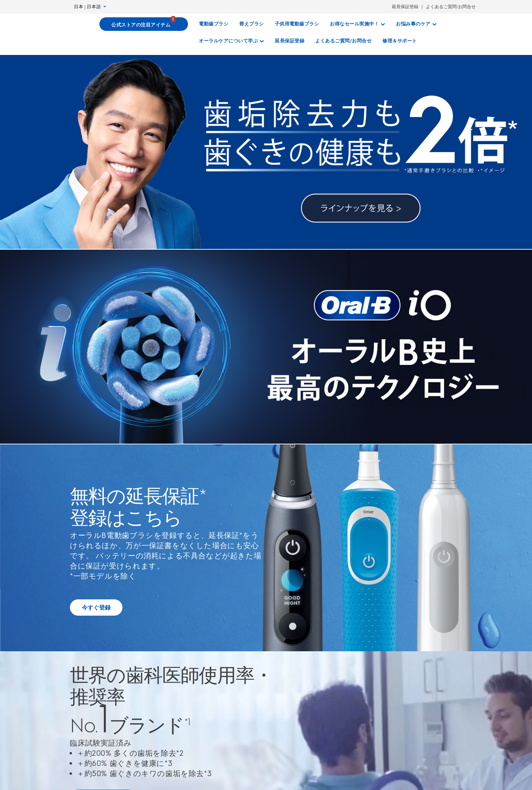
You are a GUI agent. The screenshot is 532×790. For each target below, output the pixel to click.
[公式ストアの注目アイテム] (144, 24)
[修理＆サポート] (400, 41)
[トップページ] (73, 25)
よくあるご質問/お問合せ (451, 7)
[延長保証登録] (290, 41)
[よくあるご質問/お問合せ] (343, 41)
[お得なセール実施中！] (357, 24)
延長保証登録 (405, 7)
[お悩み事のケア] (416, 24)
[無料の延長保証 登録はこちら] (96, 608)
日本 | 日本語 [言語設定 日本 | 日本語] (90, 7)
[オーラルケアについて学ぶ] (231, 41)
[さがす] (429, 41)
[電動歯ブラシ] (214, 24)
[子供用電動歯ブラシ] (297, 24)
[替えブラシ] (252, 24)
